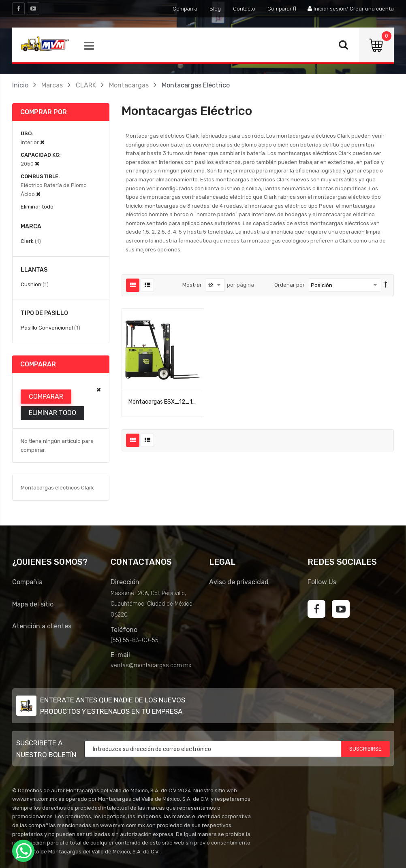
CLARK (86, 85)
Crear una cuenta (372, 9)
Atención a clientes (42, 626)
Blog (215, 9)
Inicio (20, 85)
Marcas (52, 85)
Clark (31, 241)
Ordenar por (290, 285)
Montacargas (129, 85)
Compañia (185, 9)
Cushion (35, 284)
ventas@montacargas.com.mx (151, 665)
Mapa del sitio (33, 604)
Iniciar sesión (330, 9)
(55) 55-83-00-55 (135, 640)
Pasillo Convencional (50, 328)
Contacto (244, 9)
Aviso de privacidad (239, 582)
